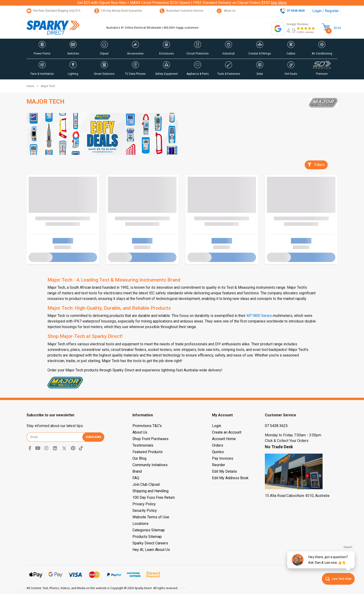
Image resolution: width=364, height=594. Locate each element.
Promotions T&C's (147, 426)
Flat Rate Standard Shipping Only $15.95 (55, 11)
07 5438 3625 (276, 426)
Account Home (224, 439)
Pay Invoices (223, 458)
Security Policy (145, 511)
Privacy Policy (144, 504)
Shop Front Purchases (150, 439)
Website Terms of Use (151, 517)
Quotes (218, 452)
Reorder (219, 465)
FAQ (136, 478)
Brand (137, 471)
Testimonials (143, 445)
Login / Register (326, 11)
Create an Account (227, 432)
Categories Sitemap (149, 530)
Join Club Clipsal (146, 484)
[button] (42, 49)
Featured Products (148, 452)
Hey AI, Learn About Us (151, 550)
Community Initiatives (150, 465)
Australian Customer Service (181, 11)
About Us (226, 11)
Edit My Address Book (230, 478)
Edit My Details (224, 471)
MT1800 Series (259, 316)
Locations (140, 524)
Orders (218, 445)
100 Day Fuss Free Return (154, 497)
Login (217, 426)
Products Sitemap (147, 537)
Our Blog (139, 458)
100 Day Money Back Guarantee (118, 11)
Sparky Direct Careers (150, 543)
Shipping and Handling (150, 491)
